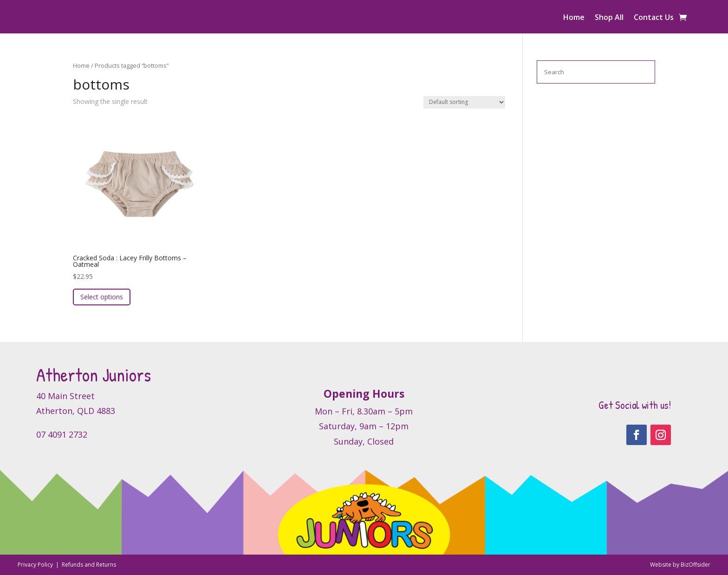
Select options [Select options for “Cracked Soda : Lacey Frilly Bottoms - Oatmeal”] (102, 297)
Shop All (609, 18)
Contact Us (654, 18)
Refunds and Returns (89, 565)
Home (574, 18)
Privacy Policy (36, 565)
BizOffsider (695, 565)
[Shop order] (464, 102)
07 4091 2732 (62, 434)
